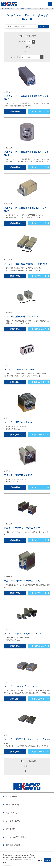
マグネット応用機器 (26, 9)
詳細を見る (15, 111)
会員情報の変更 (12, 805)
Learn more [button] (7, 865)
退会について (11, 813)
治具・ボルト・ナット (12, 9)
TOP (3, 9)
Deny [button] (40, 860)
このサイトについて (14, 821)
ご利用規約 (10, 829)
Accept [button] (48, 860)
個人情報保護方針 (13, 845)
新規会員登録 (11, 796)
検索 (44, 26)
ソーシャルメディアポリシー (18, 837)
